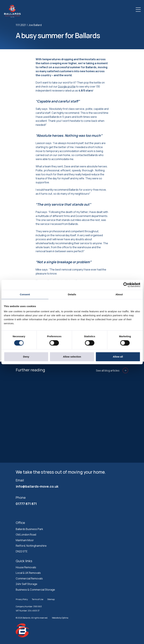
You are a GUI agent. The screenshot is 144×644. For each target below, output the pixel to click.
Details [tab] (72, 294)
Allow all (118, 357)
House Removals (26, 567)
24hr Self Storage (27, 584)
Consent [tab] (25, 294)
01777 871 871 (26, 504)
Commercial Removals (29, 578)
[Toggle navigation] (138, 10)
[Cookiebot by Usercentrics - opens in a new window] (126, 285)
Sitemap (51, 599)
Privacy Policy (22, 599)
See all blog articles (112, 370)
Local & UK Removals (28, 573)
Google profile (67, 87)
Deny (26, 357)
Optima (65, 618)
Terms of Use (38, 599)
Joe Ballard (35, 25)
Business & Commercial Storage (35, 590)
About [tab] (119, 294)
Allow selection (72, 357)
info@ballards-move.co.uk (37, 486)
